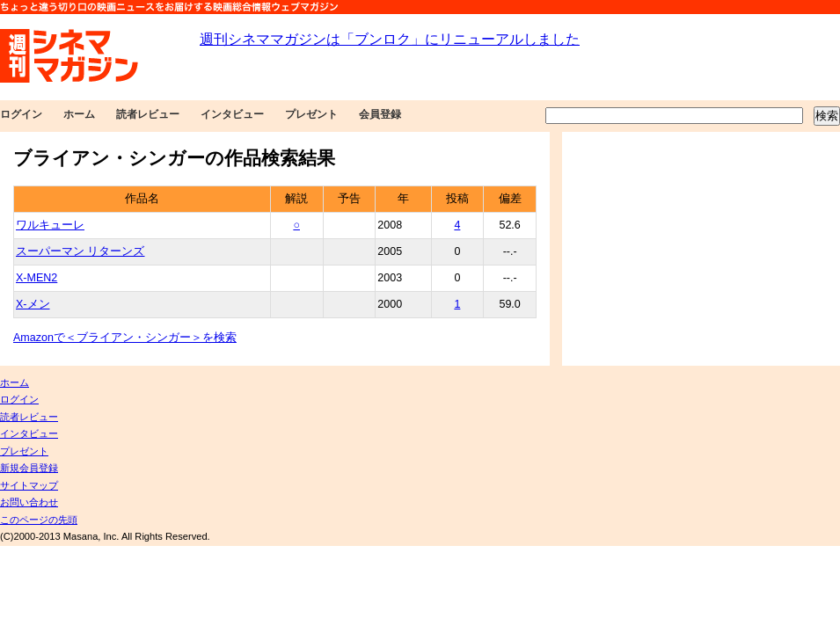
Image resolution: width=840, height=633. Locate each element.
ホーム (79, 114)
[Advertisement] (698, 249)
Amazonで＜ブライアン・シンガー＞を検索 (125, 338)
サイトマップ (29, 485)
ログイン (21, 114)
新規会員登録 (29, 468)
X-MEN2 (37, 278)
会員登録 (380, 114)
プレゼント (311, 114)
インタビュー (232, 114)
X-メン (33, 304)
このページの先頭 (39, 520)
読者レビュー (148, 114)
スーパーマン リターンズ (80, 251)
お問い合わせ (29, 502)
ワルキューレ (50, 225)
